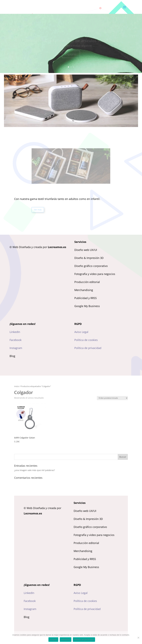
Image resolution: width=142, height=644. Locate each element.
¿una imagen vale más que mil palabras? (34, 470)
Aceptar (53, 640)
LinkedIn (15, 332)
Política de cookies (86, 340)
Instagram (16, 348)
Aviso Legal (81, 332)
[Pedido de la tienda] (112, 398)
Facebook (15, 340)
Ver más (45, 210)
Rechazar (66, 640)
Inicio (17, 386)
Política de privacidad (88, 348)
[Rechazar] (138, 638)
